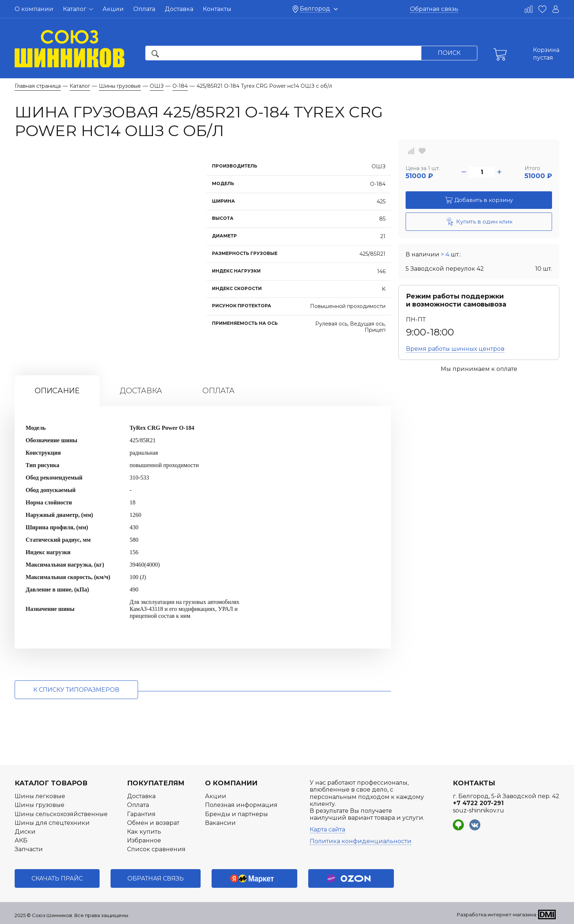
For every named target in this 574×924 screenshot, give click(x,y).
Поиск (449, 53)
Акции (113, 9)
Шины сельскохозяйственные (61, 814)
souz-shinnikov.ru (478, 810)
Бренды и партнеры (236, 814)
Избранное (144, 840)
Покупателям (156, 783)
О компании (34, 9)
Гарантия (141, 814)
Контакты (217, 9)
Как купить (144, 832)
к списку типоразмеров (76, 690)
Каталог (78, 9)
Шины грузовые (40, 805)
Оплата (144, 9)
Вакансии (220, 823)
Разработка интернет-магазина (497, 914)
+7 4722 (478, 803)
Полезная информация (241, 805)
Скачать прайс (57, 878)
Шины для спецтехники (52, 823)
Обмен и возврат (153, 823)
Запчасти (29, 849)
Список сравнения (156, 849)
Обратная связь (434, 9)
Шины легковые (40, 796)
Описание (57, 391)
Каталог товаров (51, 783)
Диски (25, 832)
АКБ (21, 840)
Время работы (455, 349)
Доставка (179, 9)
